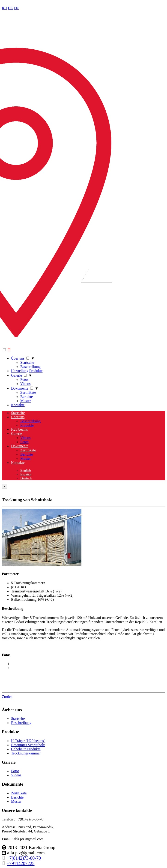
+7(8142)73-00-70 (24, 858)
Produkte (36, 371)
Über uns (18, 358)
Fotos (24, 380)
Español (26, 474)
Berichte (27, 397)
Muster (25, 401)
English (26, 470)
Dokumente (20, 388)
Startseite (27, 362)
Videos (25, 384)
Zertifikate (28, 392)
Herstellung (20, 371)
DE (10, 8)
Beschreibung (30, 367)
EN (16, 8)
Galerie (16, 375)
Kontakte (18, 405)
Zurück (7, 697)
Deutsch (26, 478)
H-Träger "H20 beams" (28, 741)
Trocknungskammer (26, 753)
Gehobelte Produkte (26, 749)
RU (4, 8)
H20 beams (19, 429)
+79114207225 (21, 863)
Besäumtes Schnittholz (28, 745)
